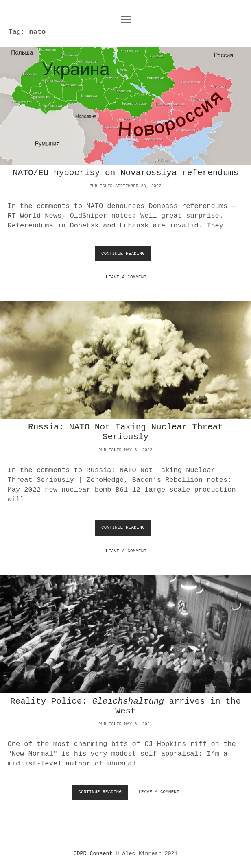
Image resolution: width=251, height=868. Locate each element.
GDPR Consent (93, 854)
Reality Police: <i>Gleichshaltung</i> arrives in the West (125, 634)
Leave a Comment (126, 277)
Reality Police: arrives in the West (125, 706)
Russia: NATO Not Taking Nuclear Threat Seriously (125, 360)
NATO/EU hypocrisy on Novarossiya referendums (125, 106)
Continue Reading (124, 256)
